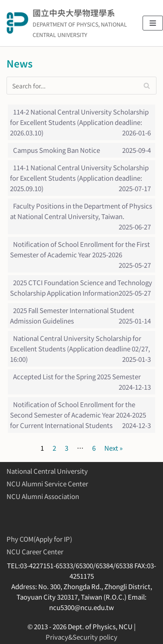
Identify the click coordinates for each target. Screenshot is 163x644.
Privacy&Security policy (81, 637)
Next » (113, 448)
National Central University (47, 471)
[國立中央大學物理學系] (68, 23)
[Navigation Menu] (153, 23)
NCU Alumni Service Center (47, 484)
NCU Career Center (35, 551)
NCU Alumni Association (43, 496)
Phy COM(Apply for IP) (39, 539)
